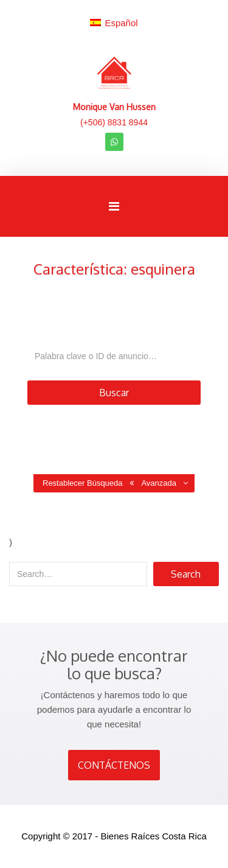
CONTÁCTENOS (114, 765)
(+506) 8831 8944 (114, 122)
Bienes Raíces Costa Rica (154, 836)
